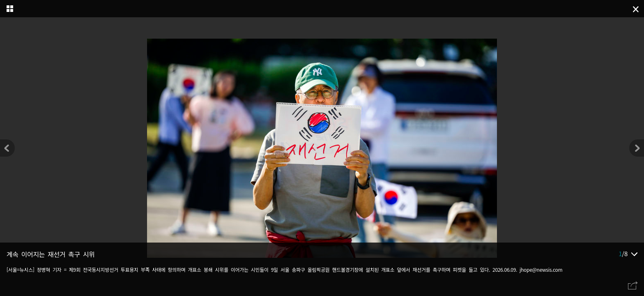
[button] (637, 148)
